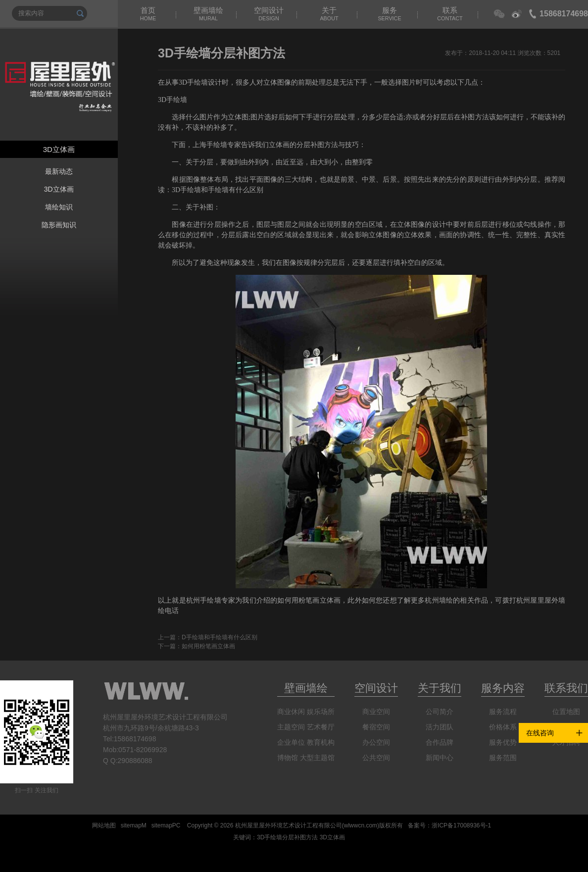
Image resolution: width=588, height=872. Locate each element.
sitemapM (134, 825)
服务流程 (503, 712)
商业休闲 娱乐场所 (306, 712)
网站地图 (104, 825)
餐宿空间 (376, 727)
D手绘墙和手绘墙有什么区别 (220, 637)
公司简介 (440, 712)
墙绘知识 (59, 207)
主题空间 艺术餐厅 (306, 727)
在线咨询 (540, 733)
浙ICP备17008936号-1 (461, 825)
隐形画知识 (59, 225)
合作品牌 (440, 742)
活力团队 (440, 727)
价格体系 (503, 727)
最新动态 (59, 171)
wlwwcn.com (361, 825)
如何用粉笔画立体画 (208, 646)
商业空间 (376, 712)
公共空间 (376, 758)
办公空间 (376, 742)
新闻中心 (440, 758)
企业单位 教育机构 (306, 742)
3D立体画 (59, 189)
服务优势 (503, 742)
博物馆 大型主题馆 (306, 758)
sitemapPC (166, 825)
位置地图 (566, 712)
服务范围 (503, 758)
